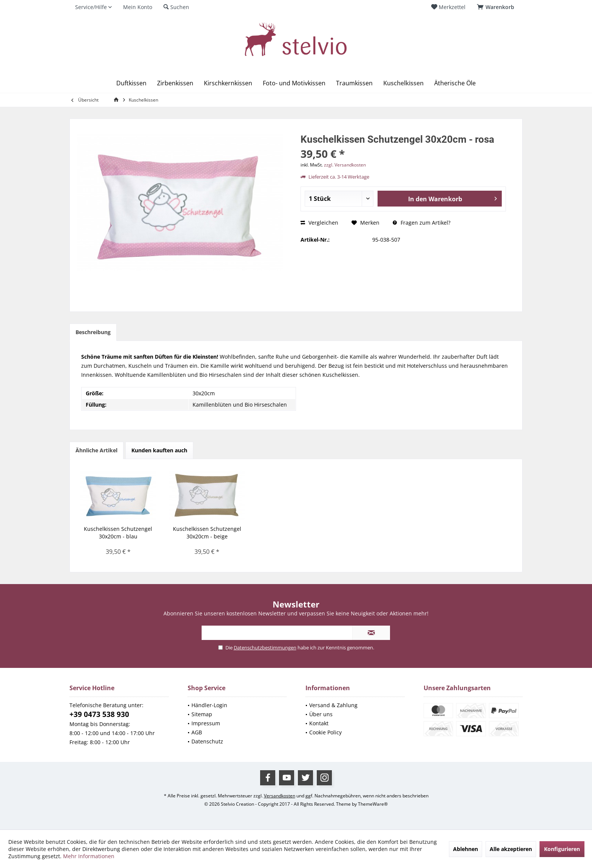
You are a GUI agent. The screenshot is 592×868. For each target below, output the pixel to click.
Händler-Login (209, 705)
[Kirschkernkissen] (228, 83)
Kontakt (319, 723)
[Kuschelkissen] (403, 83)
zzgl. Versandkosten (345, 165)
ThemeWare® (373, 804)
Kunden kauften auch (159, 450)
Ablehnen (466, 849)
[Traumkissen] (354, 83)
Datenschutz (207, 741)
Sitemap (202, 714)
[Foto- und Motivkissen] (294, 83)
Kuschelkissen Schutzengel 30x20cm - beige (207, 533)
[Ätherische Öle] (455, 83)
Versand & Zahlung (333, 705)
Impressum (206, 723)
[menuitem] (497, 7)
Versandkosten (280, 796)
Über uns (321, 714)
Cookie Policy (325, 732)
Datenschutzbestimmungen (265, 648)
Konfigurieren (562, 849)
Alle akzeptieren (511, 849)
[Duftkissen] (131, 83)
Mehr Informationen (89, 856)
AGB (197, 732)
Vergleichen (319, 223)
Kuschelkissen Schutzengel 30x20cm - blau (118, 533)
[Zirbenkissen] (175, 83)
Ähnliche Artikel (96, 450)
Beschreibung (93, 332)
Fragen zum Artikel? (422, 223)
